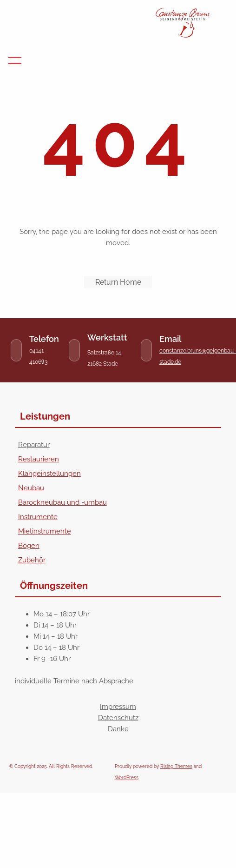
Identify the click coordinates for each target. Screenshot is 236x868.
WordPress (127, 778)
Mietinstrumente (45, 531)
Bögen (29, 546)
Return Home (118, 282)
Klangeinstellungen (49, 474)
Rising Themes (176, 766)
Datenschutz (118, 718)
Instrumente (38, 517)
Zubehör (32, 560)
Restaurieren (39, 459)
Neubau (31, 488)
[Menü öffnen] (15, 60)
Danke (118, 729)
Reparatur (34, 445)
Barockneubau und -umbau (62, 502)
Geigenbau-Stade (74, 16)
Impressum (118, 707)
